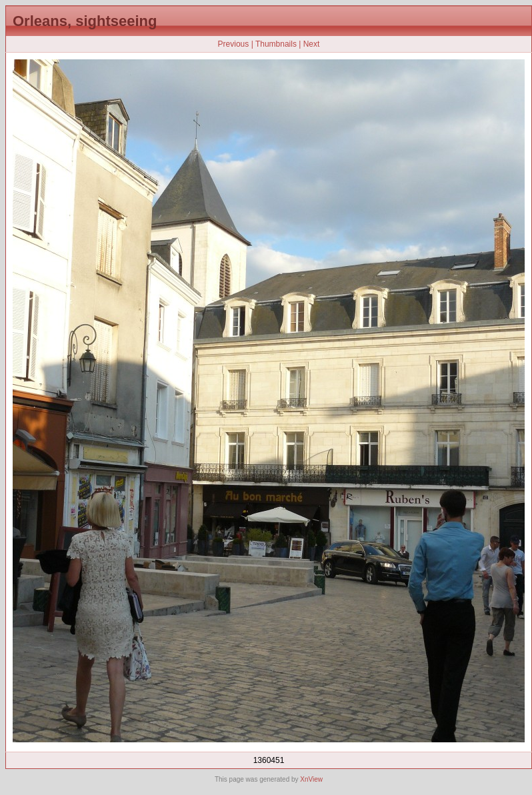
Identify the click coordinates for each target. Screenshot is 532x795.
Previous (234, 44)
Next (312, 44)
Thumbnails (276, 44)
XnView (311, 779)
